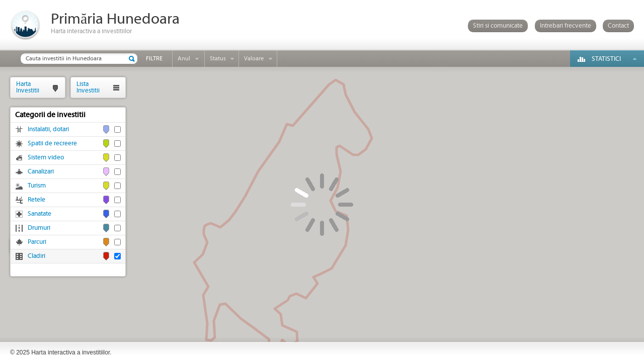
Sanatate (39, 214)
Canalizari (41, 172)
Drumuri (39, 228)
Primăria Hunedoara (115, 19)
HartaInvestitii (28, 87)
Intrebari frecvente (566, 26)
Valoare (254, 59)
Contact (618, 26)
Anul (184, 59)
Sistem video (46, 158)
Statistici (606, 59)
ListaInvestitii (88, 87)
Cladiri (36, 256)
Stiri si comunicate (498, 26)
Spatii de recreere (52, 144)
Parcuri (37, 242)
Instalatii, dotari (48, 129)
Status (218, 59)
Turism (37, 186)
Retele (36, 200)
